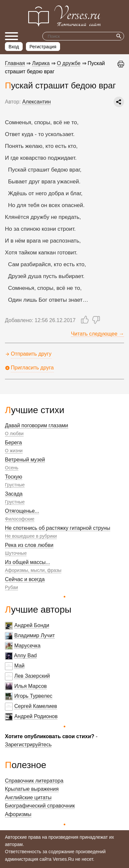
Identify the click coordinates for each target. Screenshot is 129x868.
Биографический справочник (40, 806)
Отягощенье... (22, 511)
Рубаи (11, 587)
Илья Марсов (30, 686)
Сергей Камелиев (35, 706)
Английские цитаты (28, 798)
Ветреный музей (25, 460)
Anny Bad (25, 656)
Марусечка (27, 646)
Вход (14, 47)
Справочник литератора (34, 781)
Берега (13, 443)
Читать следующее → (97, 334)
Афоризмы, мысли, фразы (33, 570)
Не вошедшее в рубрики (31, 536)
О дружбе (69, 63)
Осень (12, 468)
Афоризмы (18, 814)
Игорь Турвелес (33, 696)
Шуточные (16, 553)
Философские (20, 519)
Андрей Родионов (36, 716)
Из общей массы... (27, 562)
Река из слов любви (29, 545)
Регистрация (43, 47)
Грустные (15, 485)
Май (19, 666)
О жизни (14, 451)
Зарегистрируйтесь (28, 745)
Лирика (41, 63)
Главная (15, 63)
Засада (14, 494)
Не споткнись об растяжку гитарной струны (58, 528)
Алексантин (37, 102)
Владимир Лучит (34, 635)
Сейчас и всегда (25, 579)
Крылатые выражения (32, 789)
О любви (14, 434)
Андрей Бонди (32, 625)
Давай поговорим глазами (37, 425)
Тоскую (14, 477)
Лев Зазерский (32, 676)
